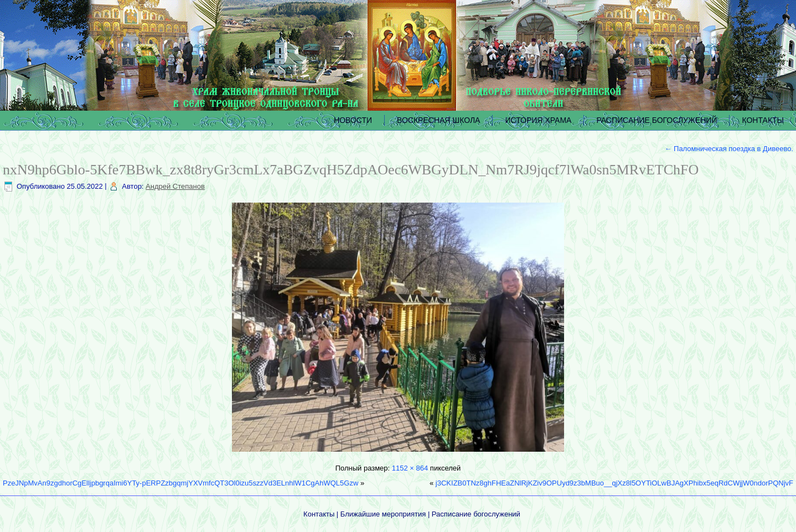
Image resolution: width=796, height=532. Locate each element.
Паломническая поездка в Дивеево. (729, 149)
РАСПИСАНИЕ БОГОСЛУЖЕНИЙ (657, 120)
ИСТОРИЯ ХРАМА (538, 120)
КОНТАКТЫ (763, 120)
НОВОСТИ (353, 120)
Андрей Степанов (175, 186)
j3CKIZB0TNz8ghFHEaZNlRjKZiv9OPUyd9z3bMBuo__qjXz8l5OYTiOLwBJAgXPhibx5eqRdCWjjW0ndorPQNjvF (614, 483)
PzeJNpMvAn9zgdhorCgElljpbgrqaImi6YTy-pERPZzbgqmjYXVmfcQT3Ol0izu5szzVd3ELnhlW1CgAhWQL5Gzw (180, 483)
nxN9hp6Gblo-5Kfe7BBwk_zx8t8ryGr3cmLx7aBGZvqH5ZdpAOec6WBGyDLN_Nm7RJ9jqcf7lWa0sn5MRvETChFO (351, 170)
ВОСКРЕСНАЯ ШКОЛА (438, 120)
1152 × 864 (410, 468)
